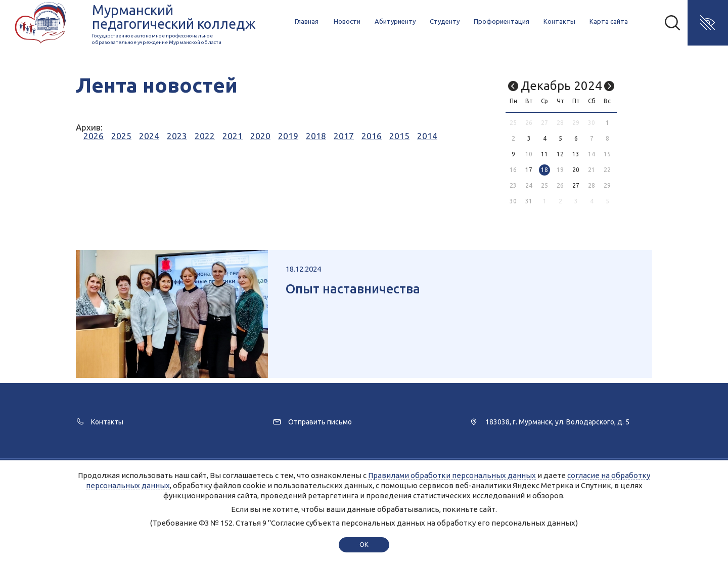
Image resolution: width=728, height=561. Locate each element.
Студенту (445, 21)
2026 (94, 136)
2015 (399, 136)
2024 (149, 136)
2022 (205, 136)
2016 (372, 136)
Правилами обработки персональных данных (452, 475)
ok (364, 544)
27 (576, 185)
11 (544, 154)
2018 (316, 136)
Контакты (559, 21)
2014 (427, 136)
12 (560, 154)
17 (529, 170)
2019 (288, 136)
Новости (347, 21)
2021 (233, 136)
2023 (177, 136)
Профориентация (502, 21)
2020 (260, 136)
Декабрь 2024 (561, 86)
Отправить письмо (320, 422)
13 (576, 154)
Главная (307, 21)
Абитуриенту (395, 21)
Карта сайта (609, 21)
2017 (344, 136)
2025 (121, 136)
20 (576, 170)
